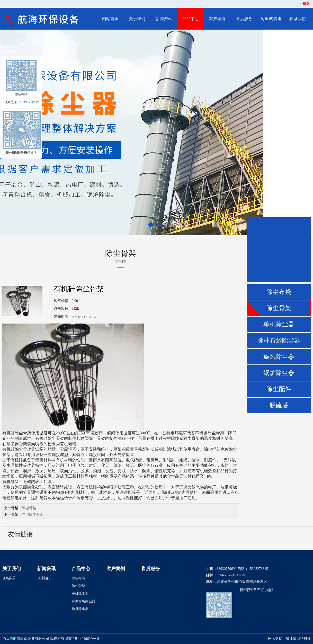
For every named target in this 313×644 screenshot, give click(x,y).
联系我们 (298, 19)
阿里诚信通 (271, 19)
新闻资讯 (164, 19)
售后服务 (244, 19)
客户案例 (217, 19)
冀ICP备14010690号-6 (82, 639)
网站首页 (110, 19)
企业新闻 (44, 578)
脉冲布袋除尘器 (279, 341)
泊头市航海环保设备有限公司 (26, 639)
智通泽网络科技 (298, 639)
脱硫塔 (279, 405)
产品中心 (191, 19)
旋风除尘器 (279, 357)
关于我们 (137, 19)
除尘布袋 (279, 292)
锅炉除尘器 (279, 373)
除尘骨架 (279, 308)
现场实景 (9, 578)
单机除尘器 (279, 324)
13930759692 (29, 102)
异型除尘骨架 (33, 515)
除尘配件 (279, 389)
